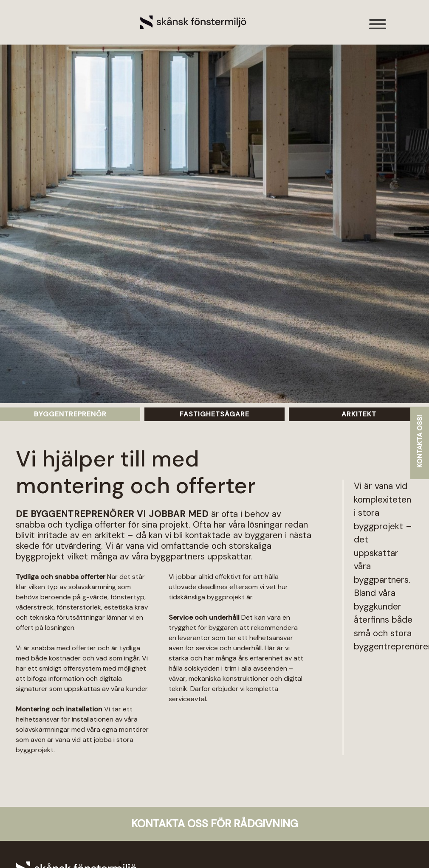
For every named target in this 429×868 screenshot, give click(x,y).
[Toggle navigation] (378, 29)
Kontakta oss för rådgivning (214, 824)
